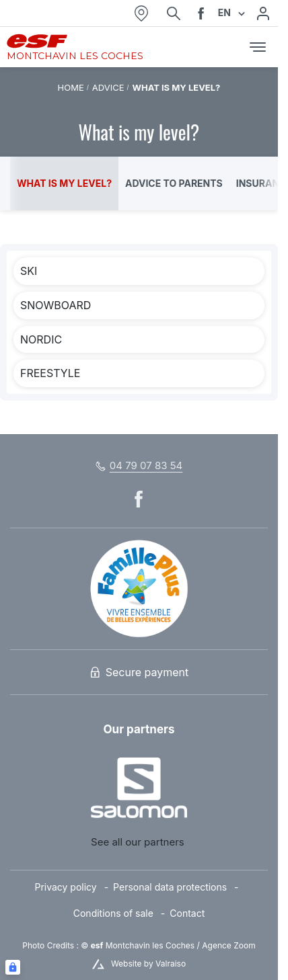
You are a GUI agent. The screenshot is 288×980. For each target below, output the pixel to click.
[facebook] (201, 13)
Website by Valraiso (148, 964)
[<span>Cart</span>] (229, 47)
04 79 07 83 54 (146, 465)
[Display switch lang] (240, 13)
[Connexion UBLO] (13, 967)
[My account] (263, 13)
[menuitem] (74, 888)
